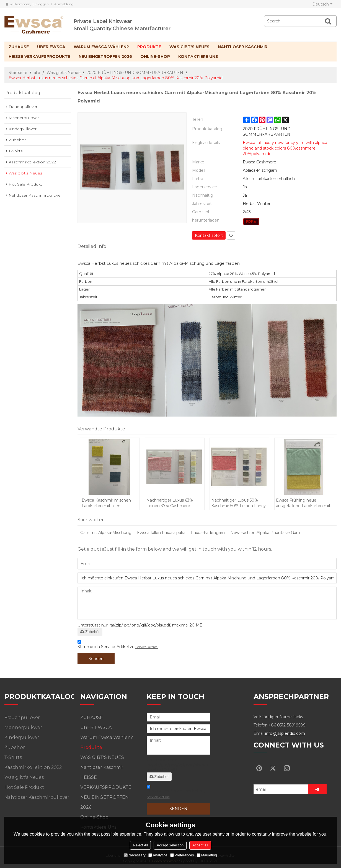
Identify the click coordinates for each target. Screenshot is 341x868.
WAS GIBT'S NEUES (189, 47)
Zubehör (90, 632)
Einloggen (41, 4)
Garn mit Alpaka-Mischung (106, 533)
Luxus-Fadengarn (208, 533)
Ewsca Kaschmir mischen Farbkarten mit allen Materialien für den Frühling (108, 503)
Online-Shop (155, 57)
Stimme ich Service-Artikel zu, (118, 645)
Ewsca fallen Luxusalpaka (161, 533)
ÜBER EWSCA (51, 47)
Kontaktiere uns (198, 57)
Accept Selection (170, 845)
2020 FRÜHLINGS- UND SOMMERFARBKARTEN (135, 73)
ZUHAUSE (19, 47)
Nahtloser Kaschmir (243, 47)
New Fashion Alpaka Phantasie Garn (265, 533)
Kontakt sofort (209, 235)
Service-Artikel (147, 647)
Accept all (200, 845)
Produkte (149, 47)
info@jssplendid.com (285, 733)
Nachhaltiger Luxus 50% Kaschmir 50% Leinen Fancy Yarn (238, 503)
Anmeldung (64, 4)
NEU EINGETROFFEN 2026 (105, 57)
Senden (96, 659)
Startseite (18, 73)
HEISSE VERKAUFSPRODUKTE (39, 57)
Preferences (182, 855)
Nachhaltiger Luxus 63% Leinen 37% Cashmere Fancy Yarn (170, 503)
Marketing (207, 855)
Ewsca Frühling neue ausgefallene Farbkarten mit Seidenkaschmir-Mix (303, 503)
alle (37, 73)
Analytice (158, 855)
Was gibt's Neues (63, 73)
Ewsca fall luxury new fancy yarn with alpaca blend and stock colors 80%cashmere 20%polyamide (285, 148)
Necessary (135, 855)
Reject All (140, 845)
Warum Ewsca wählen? (101, 47)
